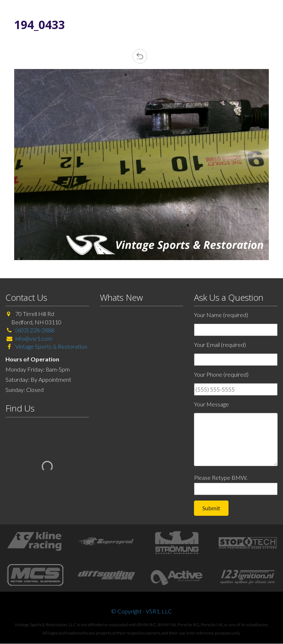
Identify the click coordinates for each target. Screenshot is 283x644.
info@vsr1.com (34, 338)
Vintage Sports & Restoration (51, 346)
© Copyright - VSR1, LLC (141, 611)
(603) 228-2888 (35, 330)
